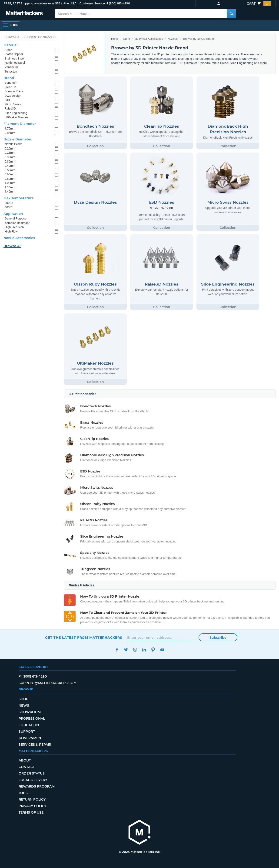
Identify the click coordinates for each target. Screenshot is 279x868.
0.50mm (10, 170)
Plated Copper (14, 54)
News (24, 705)
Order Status (32, 773)
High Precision (14, 227)
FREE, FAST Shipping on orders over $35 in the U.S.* (40, 3)
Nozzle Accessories (19, 238)
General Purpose (16, 218)
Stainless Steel (15, 58)
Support (27, 732)
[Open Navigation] (11, 25)
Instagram (135, 650)
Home (115, 39)
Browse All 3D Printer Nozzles (30, 37)
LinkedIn (144, 650)
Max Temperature (19, 198)
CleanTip (10, 87)
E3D (7, 100)
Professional (32, 718)
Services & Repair (35, 745)
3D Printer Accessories (149, 39)
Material (10, 45)
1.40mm (10, 191)
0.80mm (10, 179)
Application (13, 214)
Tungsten (11, 72)
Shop (23, 699)
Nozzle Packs (14, 144)
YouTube (162, 650)
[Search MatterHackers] (231, 14)
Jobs (23, 793)
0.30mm (10, 157)
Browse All (12, 246)
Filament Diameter (20, 124)
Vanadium (11, 67)
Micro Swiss (13, 104)
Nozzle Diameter (18, 139)
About (25, 760)
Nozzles (173, 39)
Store (127, 39)
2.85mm (10, 133)
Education (29, 725)
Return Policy (32, 799)
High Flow (11, 231)
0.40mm (10, 166)
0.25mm (10, 153)
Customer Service (92, 3)
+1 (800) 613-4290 (118, 3)
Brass (8, 50)
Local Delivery (33, 780)
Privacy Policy (32, 806)
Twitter (126, 650)
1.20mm (10, 187)
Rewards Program (37, 786)
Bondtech (11, 83)
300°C (9, 203)
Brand (9, 78)
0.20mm (10, 148)
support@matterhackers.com (48, 683)
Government (31, 738)
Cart (259, 3)
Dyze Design (13, 96)
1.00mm (10, 183)
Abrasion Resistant (17, 223)
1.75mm (10, 128)
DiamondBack (14, 91)
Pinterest (153, 650)
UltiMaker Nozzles (17, 117)
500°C (9, 207)
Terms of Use (31, 812)
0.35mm (10, 161)
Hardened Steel (15, 63)
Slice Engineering (16, 113)
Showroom (30, 712)
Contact (27, 767)
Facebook (117, 650)
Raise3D (10, 108)
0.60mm (10, 174)
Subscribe (218, 638)
